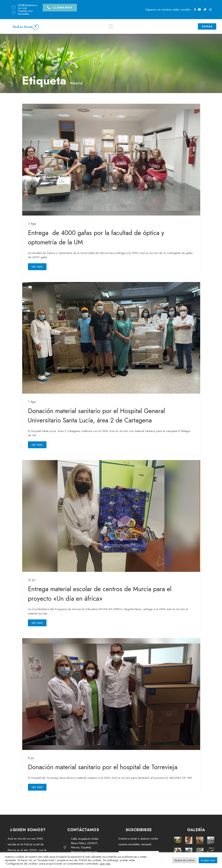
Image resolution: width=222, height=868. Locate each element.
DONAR (207, 26)
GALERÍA (196, 830)
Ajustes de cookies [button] (184, 860)
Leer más (105, 864)
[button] (60, 6)
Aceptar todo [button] (208, 860)
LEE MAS (37, 267)
